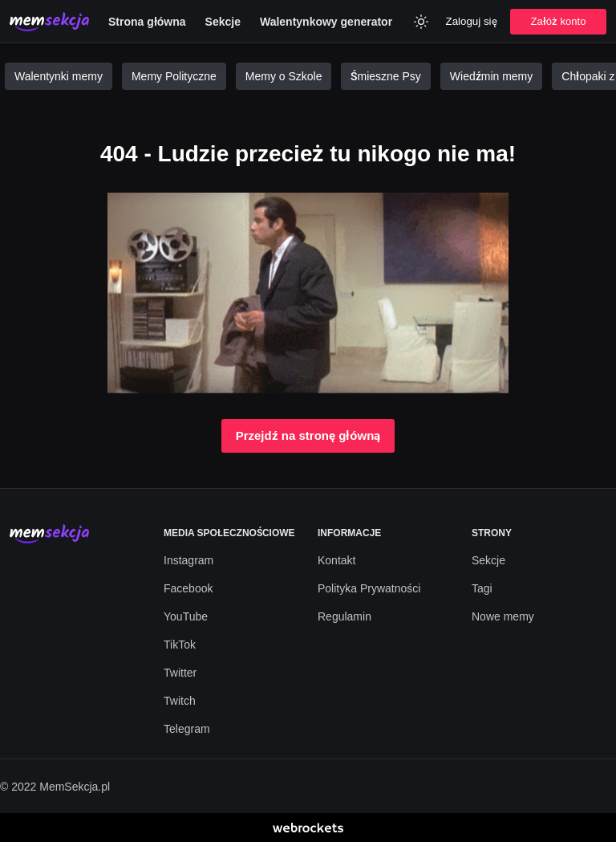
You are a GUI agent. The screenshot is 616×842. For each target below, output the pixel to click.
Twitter (180, 673)
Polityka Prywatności (369, 588)
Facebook (188, 588)
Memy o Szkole (284, 76)
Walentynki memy (59, 76)
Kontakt (336, 560)
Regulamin (344, 616)
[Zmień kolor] (421, 22)
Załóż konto (559, 21)
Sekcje (488, 560)
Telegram (187, 729)
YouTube (186, 616)
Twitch (180, 701)
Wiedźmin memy (491, 76)
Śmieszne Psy (385, 76)
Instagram (188, 560)
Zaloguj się (472, 21)
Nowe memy (503, 616)
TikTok (180, 645)
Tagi (482, 588)
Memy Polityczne (174, 76)
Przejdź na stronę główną (308, 436)
